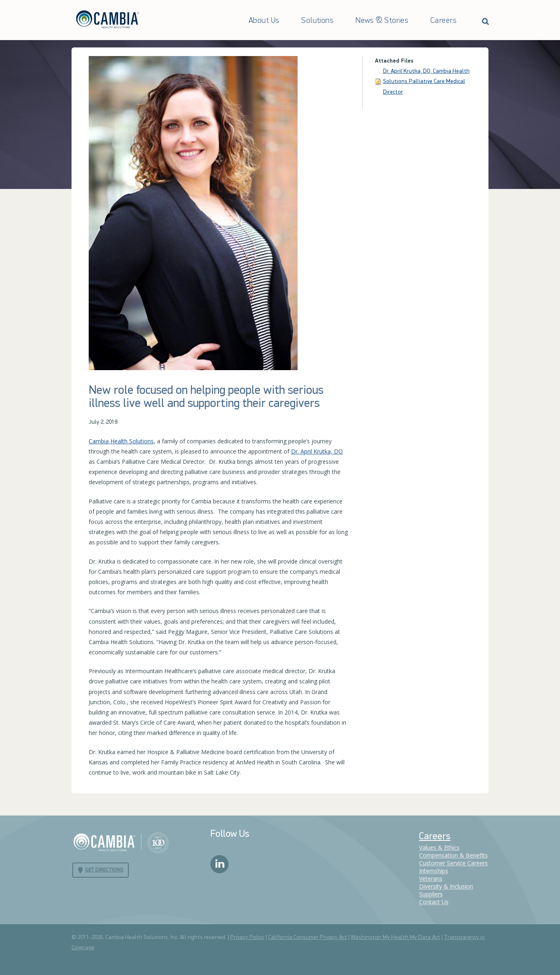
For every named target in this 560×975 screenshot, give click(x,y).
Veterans (431, 879)
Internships (433, 871)
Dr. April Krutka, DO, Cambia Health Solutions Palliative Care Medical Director (426, 82)
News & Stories (382, 21)
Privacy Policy (247, 938)
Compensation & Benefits (453, 855)
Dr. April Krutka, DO (317, 451)
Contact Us (434, 902)
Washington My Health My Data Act (395, 938)
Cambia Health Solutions (121, 441)
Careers (444, 21)
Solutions (317, 21)
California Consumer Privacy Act (308, 938)
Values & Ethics (439, 848)
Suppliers (431, 894)
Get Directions (104, 870)
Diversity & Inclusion (446, 886)
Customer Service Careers (453, 863)
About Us (264, 21)
